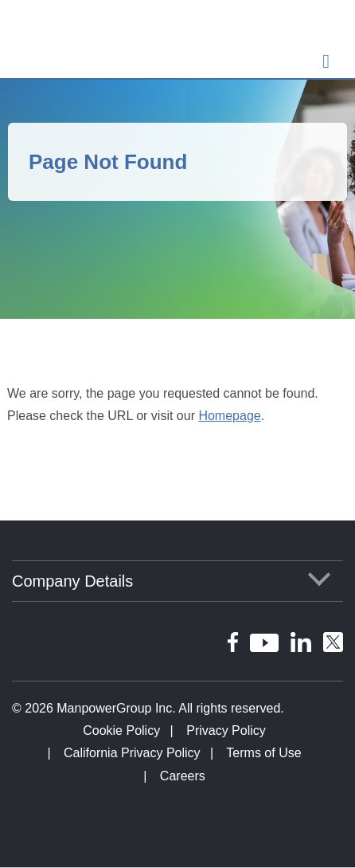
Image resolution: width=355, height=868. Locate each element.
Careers (183, 776)
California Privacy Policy (132, 753)
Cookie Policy (121, 731)
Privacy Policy (226, 731)
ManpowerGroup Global (80, 41)
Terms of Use (263, 753)
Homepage (229, 416)
